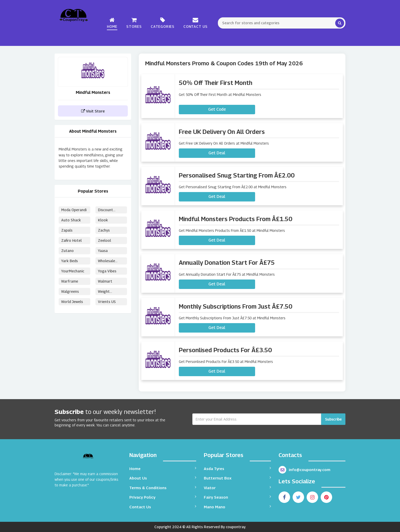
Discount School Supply (110, 211)
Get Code (217, 109)
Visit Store (93, 111)
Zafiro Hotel (72, 240)
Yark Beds (70, 261)
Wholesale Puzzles (107, 262)
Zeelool (105, 240)
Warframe (70, 281)
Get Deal (217, 153)
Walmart (105, 281)
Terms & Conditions (163, 487)
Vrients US (107, 302)
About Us (163, 478)
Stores (134, 23)
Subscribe (333, 419)
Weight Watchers (106, 292)
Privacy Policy (163, 497)
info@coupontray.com (304, 470)
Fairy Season (237, 497)
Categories (163, 23)
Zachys (104, 230)
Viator (237, 487)
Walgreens (70, 291)
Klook (103, 220)
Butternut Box (237, 478)
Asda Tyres (237, 468)
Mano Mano (237, 507)
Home (112, 23)
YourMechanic (73, 271)
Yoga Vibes (107, 271)
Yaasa (103, 251)
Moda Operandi (74, 210)
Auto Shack (71, 220)
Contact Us (196, 23)
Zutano (68, 251)
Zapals (67, 230)
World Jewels (72, 302)
